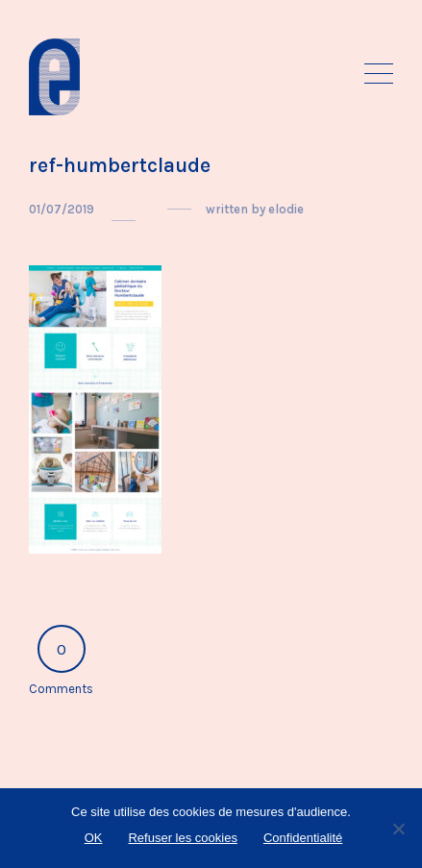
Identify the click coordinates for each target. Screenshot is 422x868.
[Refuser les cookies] (398, 829)
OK (94, 838)
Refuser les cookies (182, 838)
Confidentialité (303, 838)
